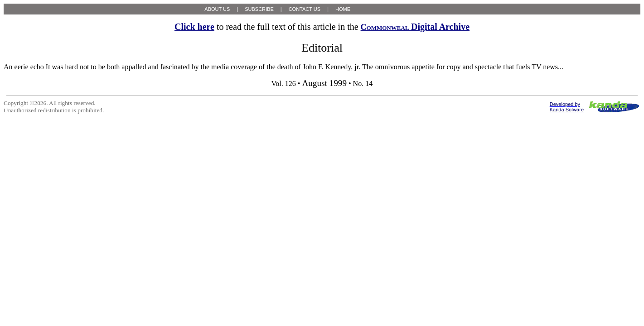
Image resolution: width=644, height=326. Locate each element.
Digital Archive (415, 27)
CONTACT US (305, 9)
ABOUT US (217, 9)
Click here (194, 27)
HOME (343, 9)
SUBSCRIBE (259, 9)
